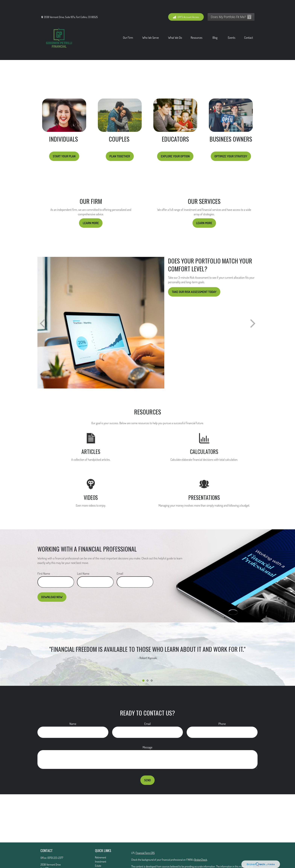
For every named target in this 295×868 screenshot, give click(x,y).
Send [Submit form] (147, 763)
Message (147, 730)
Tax (97, 857)
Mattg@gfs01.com (49, 862)
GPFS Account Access (186, 6)
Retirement (101, 840)
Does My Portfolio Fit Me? (228, 6)
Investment (101, 845)
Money (98, 861)
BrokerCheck (201, 843)
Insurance (100, 853)
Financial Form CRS (145, 836)
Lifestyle (99, 865)
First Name (44, 557)
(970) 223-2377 (55, 841)
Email (120, 557)
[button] (128, 26)
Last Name (83, 557)
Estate (98, 849)
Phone (222, 707)
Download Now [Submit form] (52, 580)
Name (73, 707)
